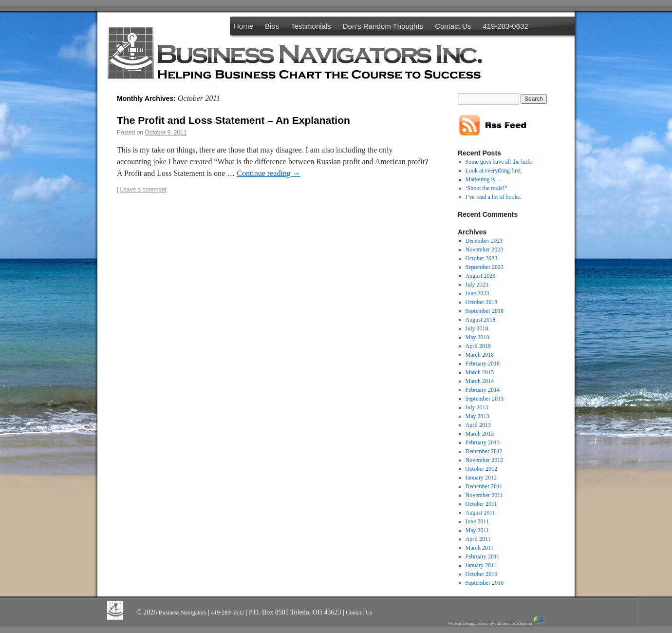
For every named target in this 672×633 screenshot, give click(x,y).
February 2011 (483, 556)
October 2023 (482, 258)
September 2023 (485, 267)
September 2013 (485, 399)
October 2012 (482, 469)
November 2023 (485, 249)
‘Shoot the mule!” (486, 188)
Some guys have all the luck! (499, 162)
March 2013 (480, 434)
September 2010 (485, 583)
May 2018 (477, 337)
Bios (272, 26)
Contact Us (453, 26)
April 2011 (478, 539)
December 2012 (484, 451)
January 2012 (481, 478)
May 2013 (477, 416)
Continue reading (269, 173)
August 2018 (481, 320)
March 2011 (480, 548)
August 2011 (480, 513)
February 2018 (483, 364)
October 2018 (482, 302)
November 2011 (484, 495)
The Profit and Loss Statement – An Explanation (233, 120)
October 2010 (482, 574)
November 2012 (485, 460)
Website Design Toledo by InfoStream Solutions (497, 621)
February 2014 (483, 390)
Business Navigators (183, 613)
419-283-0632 (505, 26)
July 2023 (477, 285)
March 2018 (480, 355)
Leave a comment (143, 190)
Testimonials (311, 26)
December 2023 (484, 241)
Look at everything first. (494, 171)
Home (243, 26)
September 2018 (485, 311)
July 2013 (477, 407)
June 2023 (477, 293)
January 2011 (481, 565)
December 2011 (484, 486)
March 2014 (480, 381)
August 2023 (481, 276)
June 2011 (477, 521)
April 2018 (478, 346)
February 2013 (483, 442)
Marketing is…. (484, 179)
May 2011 (477, 530)
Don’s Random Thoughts (383, 26)
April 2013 (478, 425)
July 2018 (477, 328)
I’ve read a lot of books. (494, 197)
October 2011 (481, 504)
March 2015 (480, 372)
